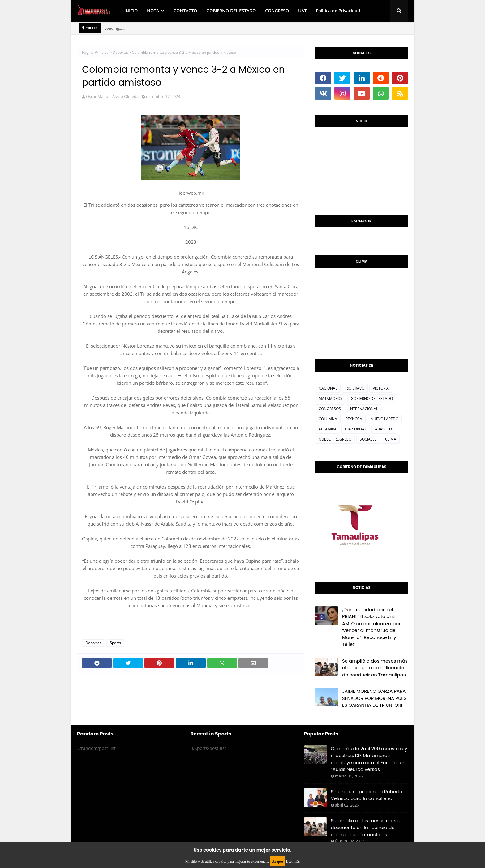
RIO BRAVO (355, 388)
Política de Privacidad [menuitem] (338, 11)
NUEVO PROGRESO (335, 439)
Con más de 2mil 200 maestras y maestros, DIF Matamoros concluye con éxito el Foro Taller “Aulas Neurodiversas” (369, 759)
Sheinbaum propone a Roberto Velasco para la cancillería (366, 795)
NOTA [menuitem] (153, 11)
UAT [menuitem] (302, 11)
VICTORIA (381, 388)
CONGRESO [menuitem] (277, 11)
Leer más (293, 862)
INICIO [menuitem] (131, 11)
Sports (115, 643)
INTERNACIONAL (364, 409)
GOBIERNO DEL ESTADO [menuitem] (231, 11)
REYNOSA (354, 419)
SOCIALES (368, 439)
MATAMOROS (330, 398)
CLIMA (391, 439)
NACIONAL (328, 388)
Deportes (121, 52)
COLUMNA (328, 419)
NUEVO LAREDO (384, 419)
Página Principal (96, 52)
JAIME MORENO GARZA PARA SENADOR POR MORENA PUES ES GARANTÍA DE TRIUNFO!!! (374, 698)
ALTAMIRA (328, 429)
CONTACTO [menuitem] (185, 11)
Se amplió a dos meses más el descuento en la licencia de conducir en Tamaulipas (375, 668)
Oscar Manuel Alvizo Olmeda (112, 96)
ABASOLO (383, 429)
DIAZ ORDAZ (356, 429)
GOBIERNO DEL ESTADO (372, 398)
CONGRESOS (330, 409)
